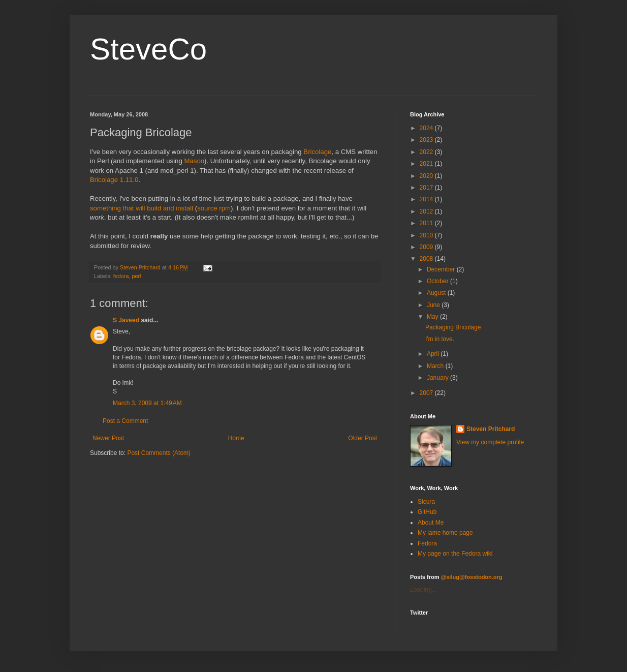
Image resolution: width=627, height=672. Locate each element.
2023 (427, 140)
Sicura (426, 502)
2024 (427, 128)
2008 (427, 259)
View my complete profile (490, 442)
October (438, 281)
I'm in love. (440, 339)
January (438, 378)
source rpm (214, 208)
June (434, 305)
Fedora (427, 543)
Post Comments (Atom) (159, 453)
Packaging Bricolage (453, 327)
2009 (427, 247)
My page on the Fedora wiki (455, 554)
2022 (427, 152)
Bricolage (317, 152)
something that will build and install (142, 208)
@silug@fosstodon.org (472, 577)
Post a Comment (125, 421)
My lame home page (445, 533)
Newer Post (108, 438)
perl (136, 276)
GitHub (427, 512)
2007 (427, 393)
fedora (121, 276)
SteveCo (148, 49)
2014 (427, 199)
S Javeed (126, 320)
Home (236, 438)
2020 (427, 176)
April (434, 354)
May (433, 317)
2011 (427, 223)
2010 (427, 235)
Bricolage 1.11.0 (114, 180)
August (437, 293)
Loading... (424, 590)
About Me (431, 523)
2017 (427, 188)
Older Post (363, 438)
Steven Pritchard (491, 429)
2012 (427, 211)
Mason (194, 161)
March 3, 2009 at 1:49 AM (147, 403)
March (436, 366)
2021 (427, 164)
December (442, 269)
